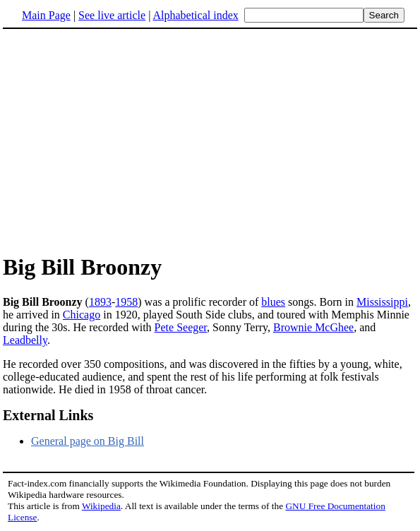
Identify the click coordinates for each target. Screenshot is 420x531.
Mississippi (382, 302)
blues (273, 302)
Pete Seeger (181, 327)
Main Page (46, 15)
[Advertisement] (121, 141)
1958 (126, 302)
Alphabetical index (195, 15)
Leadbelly (25, 340)
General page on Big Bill (88, 441)
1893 (100, 302)
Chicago (82, 315)
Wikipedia (101, 506)
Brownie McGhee (313, 327)
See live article (112, 15)
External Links (48, 415)
